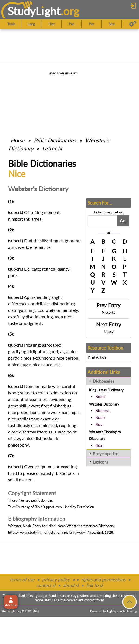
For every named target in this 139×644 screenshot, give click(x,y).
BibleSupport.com (48, 507)
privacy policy (56, 579)
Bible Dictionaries (55, 140)
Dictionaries (104, 381)
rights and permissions (103, 579)
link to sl (94, 585)
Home (18, 140)
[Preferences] (133, 24)
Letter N (52, 148)
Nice (99, 424)
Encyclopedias (106, 454)
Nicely (109, 332)
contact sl (46, 585)
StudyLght (34, 11)
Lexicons (101, 462)
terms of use (22, 579)
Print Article (97, 357)
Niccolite (109, 312)
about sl (71, 585)
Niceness (102, 411)
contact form (94, 600)
